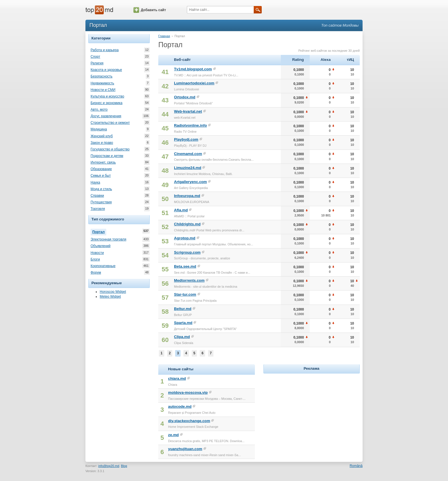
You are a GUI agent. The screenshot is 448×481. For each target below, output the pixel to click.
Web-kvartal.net (188, 111)
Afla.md (181, 210)
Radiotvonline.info (190, 125)
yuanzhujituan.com (185, 449)
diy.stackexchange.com (189, 421)
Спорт (95, 57)
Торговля (98, 209)
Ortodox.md (185, 97)
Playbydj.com (186, 139)
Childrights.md (187, 224)
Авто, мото (99, 110)
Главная (164, 36)
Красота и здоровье (106, 70)
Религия (97, 63)
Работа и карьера (105, 50)
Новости (97, 253)
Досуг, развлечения (106, 116)
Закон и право (102, 143)
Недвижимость (102, 83)
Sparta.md (183, 323)
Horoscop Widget (113, 292)
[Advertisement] (311, 411)
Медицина (99, 129)
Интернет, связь (103, 162)
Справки (97, 196)
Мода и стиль (101, 189)
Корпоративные (103, 266)
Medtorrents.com (189, 280)
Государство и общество (110, 149)
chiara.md (177, 378)
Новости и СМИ (103, 90)
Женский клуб (102, 136)
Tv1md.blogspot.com (193, 69)
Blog (124, 466)
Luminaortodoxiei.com (194, 83)
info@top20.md (109, 466)
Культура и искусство (107, 96)
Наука (95, 182)
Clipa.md (182, 337)
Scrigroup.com (187, 252)
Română (356, 466)
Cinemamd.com (188, 154)
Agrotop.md (185, 238)
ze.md (173, 435)
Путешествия (101, 202)
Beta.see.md (185, 266)
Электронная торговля (108, 239)
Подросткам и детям (107, 156)
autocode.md (180, 407)
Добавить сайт (150, 10)
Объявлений (101, 246)
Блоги (95, 259)
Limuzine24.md (188, 168)
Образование (101, 169)
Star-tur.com (185, 294)
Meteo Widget (110, 297)
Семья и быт (101, 176)
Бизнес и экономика (106, 103)
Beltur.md (183, 309)
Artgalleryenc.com (190, 182)
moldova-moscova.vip (188, 392)
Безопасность (102, 76)
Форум (96, 273)
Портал (99, 231)
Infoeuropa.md (187, 196)
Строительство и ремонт (110, 123)
